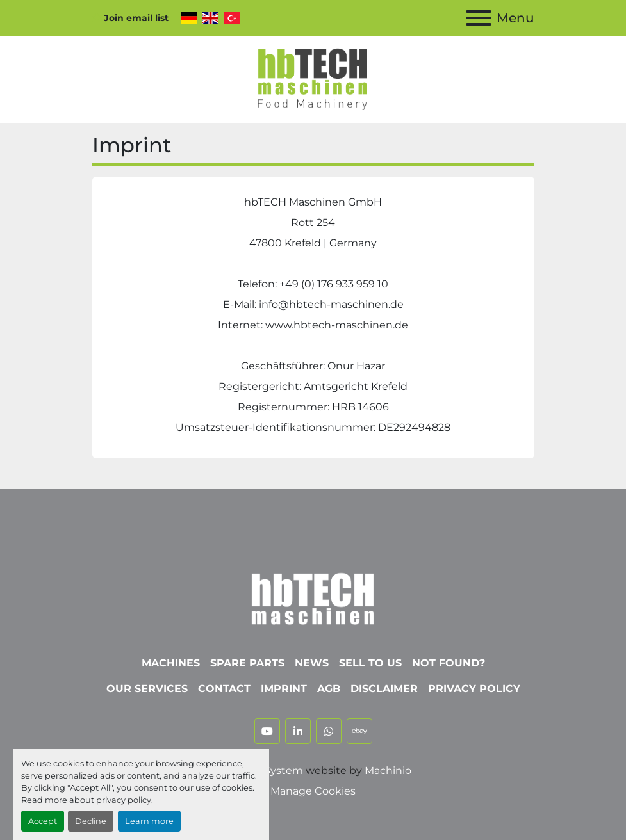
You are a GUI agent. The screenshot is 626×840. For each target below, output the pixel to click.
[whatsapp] (329, 731)
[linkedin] (298, 731)
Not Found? (449, 663)
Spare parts (247, 663)
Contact (224, 689)
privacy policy (124, 800)
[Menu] (479, 18)
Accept (43, 821)
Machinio (388, 771)
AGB (329, 689)
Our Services (147, 689)
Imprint (284, 689)
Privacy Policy (474, 689)
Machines (171, 663)
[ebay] (359, 731)
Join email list (136, 18)
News (312, 663)
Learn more (149, 821)
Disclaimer (384, 689)
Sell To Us (370, 663)
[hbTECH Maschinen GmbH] (313, 596)
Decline (91, 821)
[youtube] (267, 731)
